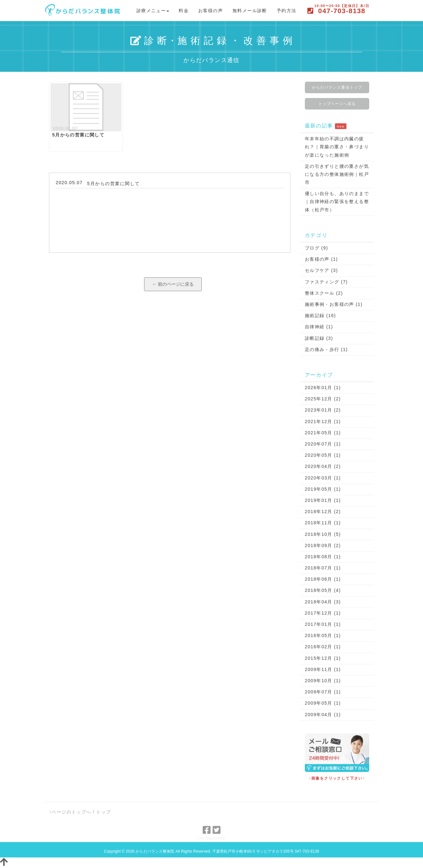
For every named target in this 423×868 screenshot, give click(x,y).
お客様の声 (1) (321, 259)
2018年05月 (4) (323, 590)
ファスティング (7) (326, 282)
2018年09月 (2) (323, 545)
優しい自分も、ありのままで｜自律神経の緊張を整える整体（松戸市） (337, 201)
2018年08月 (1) (323, 557)
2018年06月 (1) (323, 579)
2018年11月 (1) (323, 523)
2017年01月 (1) (323, 624)
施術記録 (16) (320, 315)
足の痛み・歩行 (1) (326, 349)
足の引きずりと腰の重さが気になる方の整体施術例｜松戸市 (337, 174)
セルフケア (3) (321, 270)
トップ (103, 812)
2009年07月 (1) (323, 692)
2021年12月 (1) (323, 422)
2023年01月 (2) (323, 410)
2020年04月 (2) (323, 466)
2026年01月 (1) (323, 388)
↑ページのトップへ (70, 812)
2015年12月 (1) (323, 658)
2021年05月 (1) (323, 433)
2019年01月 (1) (323, 500)
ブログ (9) (317, 248)
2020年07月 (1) (323, 444)
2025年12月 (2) (323, 399)
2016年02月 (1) (323, 647)
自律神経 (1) (319, 327)
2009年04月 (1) (323, 715)
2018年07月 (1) (323, 568)
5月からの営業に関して (113, 184)
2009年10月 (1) (323, 681)
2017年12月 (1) (323, 613)
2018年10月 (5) (323, 534)
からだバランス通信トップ (337, 87)
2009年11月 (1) (323, 669)
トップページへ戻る (337, 104)
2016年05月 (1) (323, 635)
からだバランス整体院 (155, 851)
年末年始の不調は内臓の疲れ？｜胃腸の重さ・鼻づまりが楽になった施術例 (337, 147)
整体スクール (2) (324, 293)
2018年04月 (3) (323, 602)
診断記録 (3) (319, 338)
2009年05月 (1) (323, 703)
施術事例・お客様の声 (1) (334, 304)
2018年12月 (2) (323, 512)
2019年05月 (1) (323, 489)
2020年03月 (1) (323, 478)
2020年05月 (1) (323, 455)
